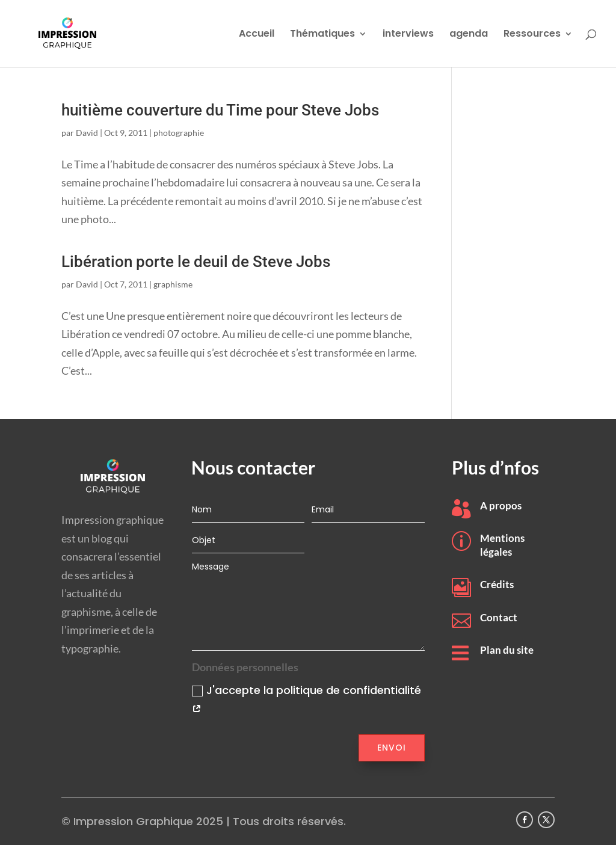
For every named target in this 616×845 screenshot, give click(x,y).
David (87, 133)
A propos (501, 505)
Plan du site (507, 650)
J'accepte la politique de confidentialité (306, 699)
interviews (408, 35)
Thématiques (322, 35)
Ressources (532, 35)
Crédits (497, 584)
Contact (499, 617)
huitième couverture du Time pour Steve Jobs (220, 110)
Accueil (257, 35)
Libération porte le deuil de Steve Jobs (196, 262)
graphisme (173, 284)
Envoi (392, 748)
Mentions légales (502, 545)
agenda (469, 35)
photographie (179, 133)
